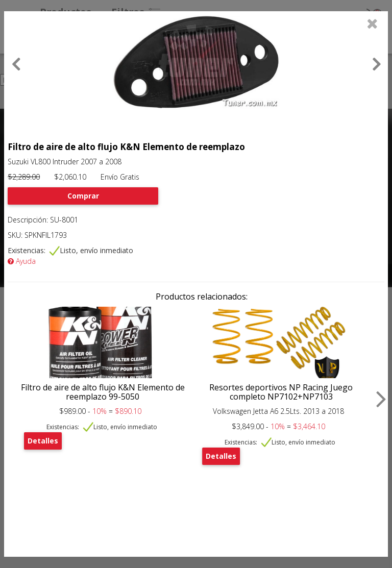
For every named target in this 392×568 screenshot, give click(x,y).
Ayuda (22, 261)
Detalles (43, 441)
